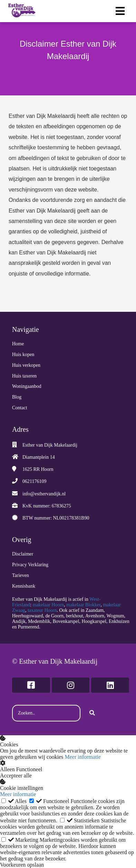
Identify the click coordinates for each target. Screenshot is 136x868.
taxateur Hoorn (42, 610)
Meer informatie (83, 757)
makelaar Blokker (83, 605)
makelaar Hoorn (48, 605)
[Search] (92, 713)
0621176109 (34, 481)
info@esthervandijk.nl (44, 494)
